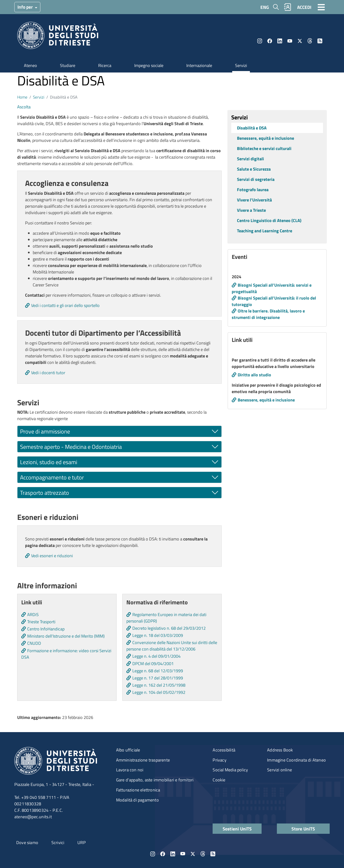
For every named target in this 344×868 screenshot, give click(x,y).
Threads (310, 41)
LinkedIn (280, 41)
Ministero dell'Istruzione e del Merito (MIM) (66, 636)
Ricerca (105, 65)
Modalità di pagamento (137, 800)
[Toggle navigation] (321, 7)
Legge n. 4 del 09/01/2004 (156, 656)
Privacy (219, 760)
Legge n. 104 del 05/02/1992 (159, 692)
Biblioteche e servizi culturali (264, 148)
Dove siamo (27, 843)
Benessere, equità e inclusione (266, 138)
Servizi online (279, 770)
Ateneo (30, 65)
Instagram (260, 41)
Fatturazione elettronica (138, 790)
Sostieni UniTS (237, 829)
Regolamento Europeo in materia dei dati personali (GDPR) (166, 618)
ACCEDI (304, 7)
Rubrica (288, 7)
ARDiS (33, 615)
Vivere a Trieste (251, 210)
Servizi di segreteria (256, 179)
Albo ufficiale (128, 750)
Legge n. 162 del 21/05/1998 (159, 685)
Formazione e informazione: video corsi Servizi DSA (66, 654)
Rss (320, 41)
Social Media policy (230, 770)
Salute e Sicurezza (254, 169)
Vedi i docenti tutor (48, 373)
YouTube (290, 41)
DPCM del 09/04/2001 (153, 664)
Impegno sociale (149, 65)
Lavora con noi (130, 770)
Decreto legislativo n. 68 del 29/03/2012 (169, 628)
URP (82, 843)
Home (22, 97)
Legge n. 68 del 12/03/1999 (158, 671)
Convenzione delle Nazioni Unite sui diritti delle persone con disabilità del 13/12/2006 (172, 646)
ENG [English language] (265, 7)
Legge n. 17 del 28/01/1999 (158, 678)
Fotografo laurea (253, 190)
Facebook (270, 41)
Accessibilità (224, 750)
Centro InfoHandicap (46, 629)
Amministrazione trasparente (143, 760)
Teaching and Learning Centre (265, 231)
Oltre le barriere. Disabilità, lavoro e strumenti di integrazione (268, 314)
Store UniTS (303, 829)
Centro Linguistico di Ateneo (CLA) (269, 220)
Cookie (219, 780)
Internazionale (199, 65)
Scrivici (58, 843)
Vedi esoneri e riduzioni (52, 556)
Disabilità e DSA (252, 128)
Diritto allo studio (254, 375)
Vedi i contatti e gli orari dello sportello (65, 305)
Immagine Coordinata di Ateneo (296, 760)
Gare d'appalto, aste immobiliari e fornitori (155, 780)
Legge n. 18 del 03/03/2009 (158, 635)
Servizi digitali (250, 159)
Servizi (241, 65)
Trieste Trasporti (41, 622)
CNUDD (34, 643)
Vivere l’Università (254, 200)
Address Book (280, 750)
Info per (26, 7)
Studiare (68, 65)
